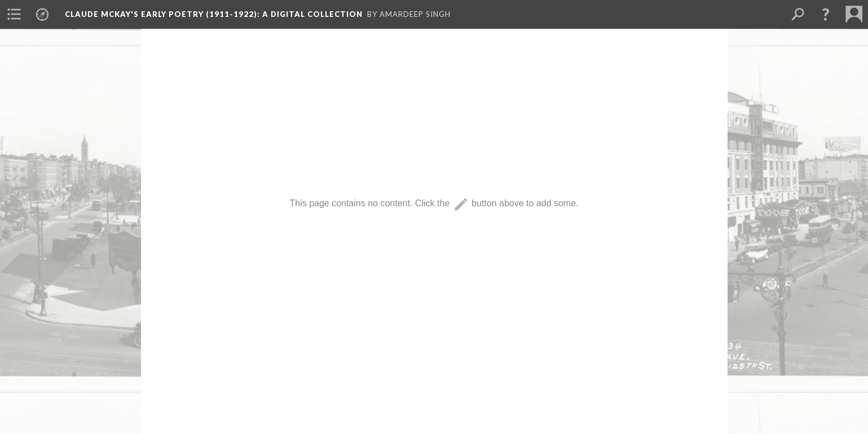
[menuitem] (14, 14)
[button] (826, 14)
